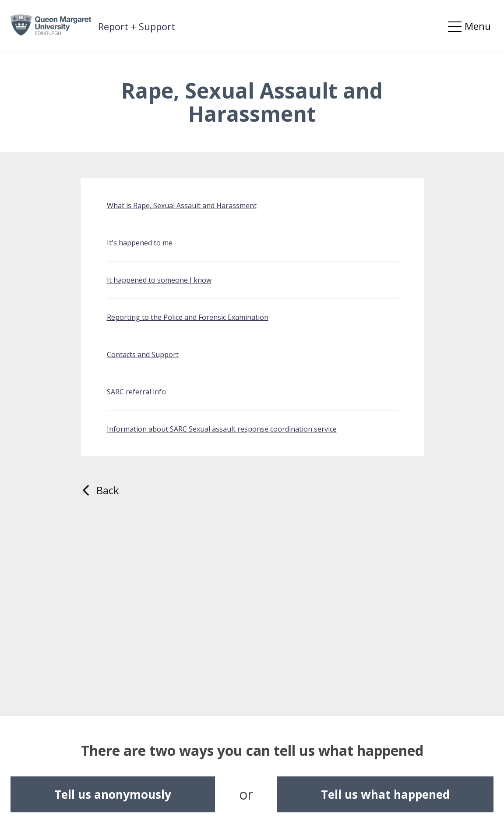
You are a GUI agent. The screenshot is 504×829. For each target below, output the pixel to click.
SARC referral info (136, 392)
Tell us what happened (385, 794)
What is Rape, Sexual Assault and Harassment (182, 205)
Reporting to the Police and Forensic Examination (188, 317)
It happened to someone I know (159, 280)
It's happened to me (140, 243)
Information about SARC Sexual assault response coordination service (222, 429)
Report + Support (137, 26)
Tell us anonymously (113, 794)
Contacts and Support (143, 354)
